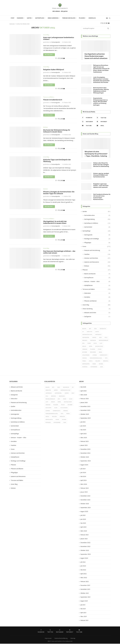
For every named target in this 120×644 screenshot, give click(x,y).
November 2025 (85, 411)
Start (13, 18)
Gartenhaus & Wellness (97, 223)
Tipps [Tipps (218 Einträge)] (106, 358)
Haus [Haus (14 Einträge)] (101, 337)
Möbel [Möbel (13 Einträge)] (91, 346)
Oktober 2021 (85, 593)
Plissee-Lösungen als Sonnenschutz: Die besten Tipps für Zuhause (59, 193)
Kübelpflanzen (97, 285)
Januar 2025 (84, 446)
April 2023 (83, 527)
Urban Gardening (53, 18)
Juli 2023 (83, 516)
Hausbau (97, 254)
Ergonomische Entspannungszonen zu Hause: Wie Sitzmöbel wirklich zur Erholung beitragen (100, 102)
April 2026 (83, 391)
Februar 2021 (85, 621)
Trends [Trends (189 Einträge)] (84, 361)
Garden (96, 211)
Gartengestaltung (97, 219)
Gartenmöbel (97, 227)
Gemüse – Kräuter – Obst (97, 281)
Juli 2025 (83, 422)
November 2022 (85, 547)
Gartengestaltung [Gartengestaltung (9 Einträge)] (87, 335)
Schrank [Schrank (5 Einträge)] (95, 355)
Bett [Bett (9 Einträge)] (90, 329)
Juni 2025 (83, 426)
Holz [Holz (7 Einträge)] (106, 337)
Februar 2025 (85, 442)
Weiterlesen (49, 55)
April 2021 (83, 613)
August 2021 (84, 601)
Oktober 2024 (85, 457)
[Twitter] (103, 23)
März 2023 (84, 531)
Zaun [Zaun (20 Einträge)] (102, 367)
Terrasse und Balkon (69, 18)
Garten (29, 18)
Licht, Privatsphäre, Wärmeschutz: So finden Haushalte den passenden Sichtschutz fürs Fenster (101, 80)
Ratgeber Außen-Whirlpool (54, 70)
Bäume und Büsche (97, 274)
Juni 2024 (83, 473)
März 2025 (84, 438)
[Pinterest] (107, 23)
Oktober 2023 (85, 504)
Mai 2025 (83, 430)
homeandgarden (56, 42)
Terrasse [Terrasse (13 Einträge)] (85, 358)
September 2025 (86, 418)
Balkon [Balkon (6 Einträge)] (84, 329)
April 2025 (83, 434)
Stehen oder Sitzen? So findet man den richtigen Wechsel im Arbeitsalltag (101, 165)
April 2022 (83, 574)
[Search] (110, 18)
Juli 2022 (83, 562)
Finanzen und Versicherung (97, 250)
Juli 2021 (83, 605)
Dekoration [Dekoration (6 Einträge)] (103, 329)
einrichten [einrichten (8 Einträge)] (90, 332)
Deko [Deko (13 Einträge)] (96, 329)
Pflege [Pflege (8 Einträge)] (100, 349)
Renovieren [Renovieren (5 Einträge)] (93, 352)
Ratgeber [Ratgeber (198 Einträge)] (85, 352)
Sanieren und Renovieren (97, 262)
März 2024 (84, 484)
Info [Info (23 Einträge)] (83, 343)
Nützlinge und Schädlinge (97, 239)
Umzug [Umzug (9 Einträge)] (91, 361)
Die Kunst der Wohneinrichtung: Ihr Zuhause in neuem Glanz (57, 131)
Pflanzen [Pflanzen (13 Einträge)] (93, 349)
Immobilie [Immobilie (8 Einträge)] (85, 341)
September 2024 (86, 461)
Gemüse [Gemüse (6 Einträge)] (94, 337)
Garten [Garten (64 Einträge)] (97, 332)
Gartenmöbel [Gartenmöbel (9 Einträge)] (86, 337)
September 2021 (86, 597)
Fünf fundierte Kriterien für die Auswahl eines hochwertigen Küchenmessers (102, 197)
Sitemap (73, 639)
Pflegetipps (97, 243)
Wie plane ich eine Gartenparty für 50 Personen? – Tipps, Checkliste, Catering (96, 154)
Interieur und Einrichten (97, 258)
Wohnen (97, 266)
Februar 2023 (85, 535)
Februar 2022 (85, 582)
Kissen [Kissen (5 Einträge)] (89, 343)
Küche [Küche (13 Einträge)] (95, 343)
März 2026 (84, 395)
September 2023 (86, 508)
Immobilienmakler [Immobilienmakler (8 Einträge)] (104, 341)
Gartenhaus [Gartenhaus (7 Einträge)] (99, 335)
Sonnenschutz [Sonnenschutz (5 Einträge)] (104, 355)
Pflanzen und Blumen (97, 301)
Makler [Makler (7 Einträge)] (84, 346)
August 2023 (84, 512)
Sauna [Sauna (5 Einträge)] (100, 352)
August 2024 (84, 465)
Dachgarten (97, 316)
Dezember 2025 (85, 407)
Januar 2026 (84, 403)
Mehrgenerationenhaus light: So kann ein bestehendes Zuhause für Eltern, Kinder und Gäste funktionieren (101, 69)
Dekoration (97, 293)
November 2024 (85, 453)
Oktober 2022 (85, 551)
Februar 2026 (85, 399)
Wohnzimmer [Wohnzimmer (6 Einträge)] (94, 367)
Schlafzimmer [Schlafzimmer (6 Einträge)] (86, 355)
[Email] (103, 126)
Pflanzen (82, 18)
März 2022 (84, 578)
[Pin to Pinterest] (62, 58)
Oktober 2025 (85, 414)
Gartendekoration (97, 215)
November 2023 (85, 500)
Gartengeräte (97, 235)
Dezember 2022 (85, 543)
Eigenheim (20, 18)
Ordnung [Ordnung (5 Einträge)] (85, 349)
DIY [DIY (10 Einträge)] (83, 332)
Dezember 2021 (85, 586)
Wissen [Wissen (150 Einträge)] (94, 364)
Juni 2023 (83, 520)
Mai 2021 (83, 609)
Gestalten (97, 297)
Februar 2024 (85, 488)
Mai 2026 (83, 387)
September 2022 (86, 555)
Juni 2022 (83, 566)
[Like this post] (56, 58)
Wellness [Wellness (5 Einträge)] (98, 361)
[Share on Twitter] (60, 58)
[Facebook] (101, 23)
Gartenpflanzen (97, 278)
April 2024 (83, 481)
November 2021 (85, 590)
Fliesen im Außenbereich (53, 100)
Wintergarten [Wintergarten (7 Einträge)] (86, 364)
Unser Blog (92, 18)
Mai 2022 (83, 570)
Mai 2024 (83, 477)
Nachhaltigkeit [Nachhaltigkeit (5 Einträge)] (99, 346)
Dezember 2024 (85, 449)
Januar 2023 (84, 539)
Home (96, 246)
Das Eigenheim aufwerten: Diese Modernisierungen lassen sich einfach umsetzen (96, 56)
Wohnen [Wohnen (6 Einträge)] (101, 364)
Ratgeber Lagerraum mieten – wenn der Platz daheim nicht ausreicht (101, 186)
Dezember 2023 (85, 496)
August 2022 (84, 558)
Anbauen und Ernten (97, 313)
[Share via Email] (64, 58)
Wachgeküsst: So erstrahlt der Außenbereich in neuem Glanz (55, 222)
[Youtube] (109, 23)
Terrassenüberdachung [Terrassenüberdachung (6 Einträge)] (96, 358)
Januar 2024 (84, 492)
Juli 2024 (83, 469)
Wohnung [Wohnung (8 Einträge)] (85, 367)
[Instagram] (105, 23)
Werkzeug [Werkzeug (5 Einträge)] (106, 361)
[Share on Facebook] (58, 58)
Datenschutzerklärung (61, 639)
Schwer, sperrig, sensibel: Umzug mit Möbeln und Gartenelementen (101, 175)
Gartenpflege (40, 18)
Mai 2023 (83, 523)
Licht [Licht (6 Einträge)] (101, 343)
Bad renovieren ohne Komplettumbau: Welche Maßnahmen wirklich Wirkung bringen (101, 90)
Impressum (48, 639)
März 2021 (84, 617)
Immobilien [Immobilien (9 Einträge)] (93, 341)
